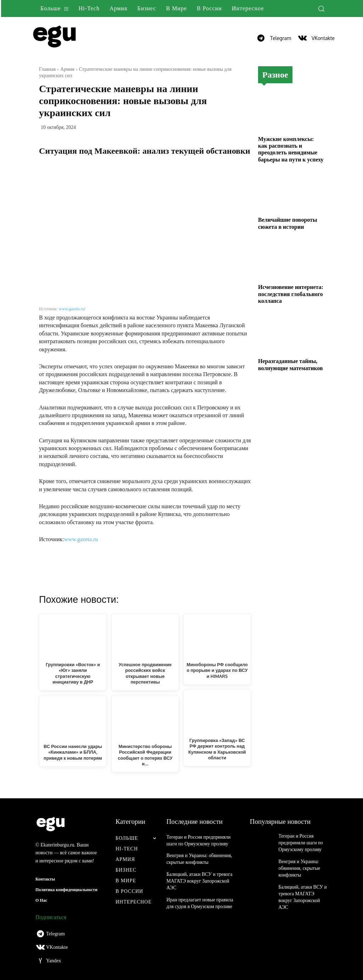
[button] (321, 9)
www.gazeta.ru (81, 539)
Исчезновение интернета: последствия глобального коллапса (291, 294)
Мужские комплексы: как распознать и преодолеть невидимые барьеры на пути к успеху (291, 149)
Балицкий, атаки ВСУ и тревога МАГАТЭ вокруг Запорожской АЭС (198, 880)
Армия (67, 69)
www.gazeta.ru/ (72, 309)
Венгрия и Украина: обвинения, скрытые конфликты (297, 865)
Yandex (54, 961)
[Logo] (73, 38)
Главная (47, 69)
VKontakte (323, 38)
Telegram (281, 38)
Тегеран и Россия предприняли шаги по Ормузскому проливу (298, 842)
